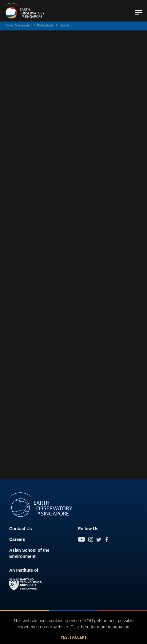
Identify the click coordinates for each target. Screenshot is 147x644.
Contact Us (21, 529)
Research (25, 25)
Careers (17, 539)
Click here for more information (100, 627)
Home (9, 25)
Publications (45, 25)
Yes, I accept (74, 638)
